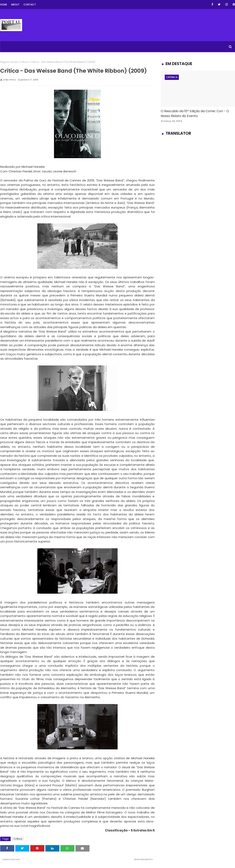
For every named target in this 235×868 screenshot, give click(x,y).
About (15, 5)
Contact (30, 5)
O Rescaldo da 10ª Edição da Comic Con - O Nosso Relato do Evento (195, 113)
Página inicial (9, 62)
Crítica (24, 62)
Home (4, 5)
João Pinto (9, 80)
